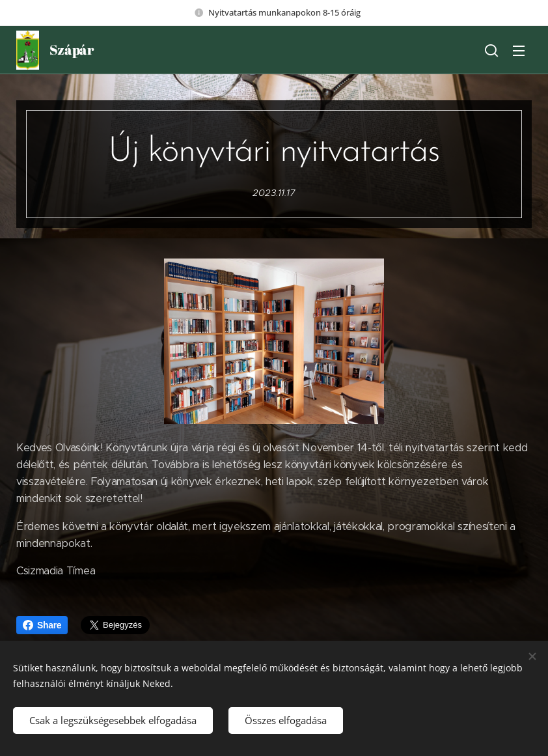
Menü (519, 51)
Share (42, 625)
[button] (491, 50)
